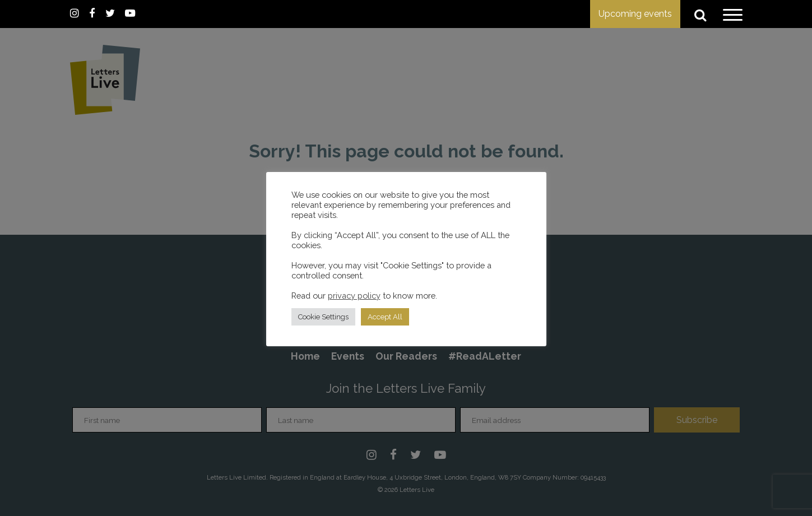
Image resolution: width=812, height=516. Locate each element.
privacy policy (354, 296)
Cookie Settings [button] (323, 317)
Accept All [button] (385, 317)
